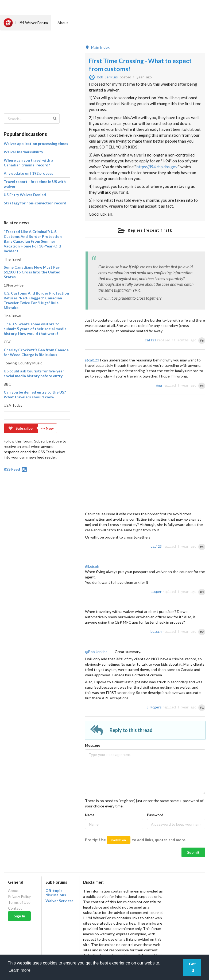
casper (156, 592)
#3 (202, 592)
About (63, 23)
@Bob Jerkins (96, 652)
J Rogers (154, 707)
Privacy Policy (19, 896)
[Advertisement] (36, 68)
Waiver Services (59, 901)
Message (93, 745)
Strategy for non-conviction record (35, 203)
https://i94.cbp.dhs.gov (157, 167)
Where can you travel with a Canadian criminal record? (28, 163)
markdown (118, 840)
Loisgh (156, 632)
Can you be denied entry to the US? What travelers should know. (35, 394)
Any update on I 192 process (28, 173)
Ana (159, 385)
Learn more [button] (20, 970)
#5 (202, 386)
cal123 (150, 340)
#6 (202, 340)
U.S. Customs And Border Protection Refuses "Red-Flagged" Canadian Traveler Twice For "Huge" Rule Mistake (36, 300)
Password (155, 815)
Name (90, 815)
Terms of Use (19, 902)
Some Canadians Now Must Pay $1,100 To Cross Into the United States (32, 272)
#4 (202, 547)
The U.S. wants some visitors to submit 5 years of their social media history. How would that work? (35, 329)
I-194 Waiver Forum (26, 23)
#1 (202, 708)
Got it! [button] (192, 967)
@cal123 (92, 360)
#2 (202, 632)
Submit (193, 852)
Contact (15, 908)
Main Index (97, 47)
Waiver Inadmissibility (23, 152)
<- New (47, 428)
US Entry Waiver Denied (25, 195)
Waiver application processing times (36, 144)
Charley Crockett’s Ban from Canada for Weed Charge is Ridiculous (36, 352)
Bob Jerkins (108, 77)
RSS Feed (16, 469)
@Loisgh (92, 566)
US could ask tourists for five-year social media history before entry (34, 373)
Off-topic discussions (56, 893)
